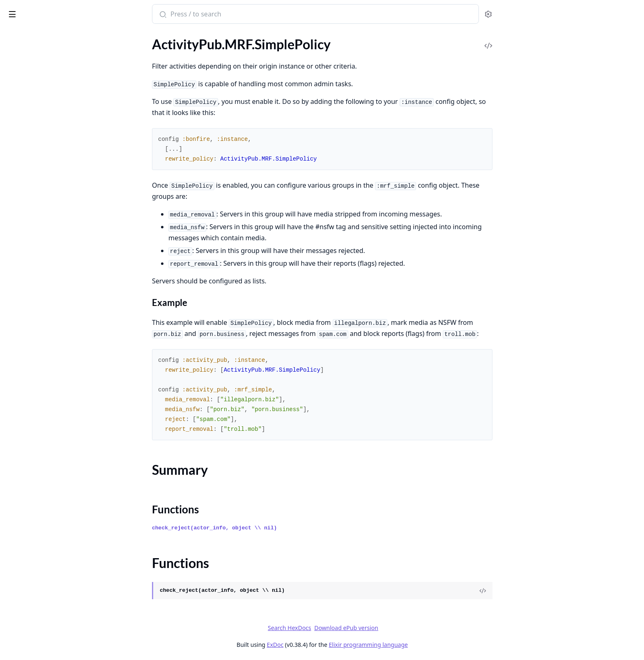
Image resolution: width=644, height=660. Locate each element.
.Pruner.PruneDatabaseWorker (50, 128)
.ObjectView (23, 349)
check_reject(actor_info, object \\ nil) (276, 528)
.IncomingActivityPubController (51, 327)
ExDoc (337, 645)
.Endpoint (20, 294)
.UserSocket (23, 460)
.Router (16, 438)
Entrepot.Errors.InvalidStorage (49, 599)
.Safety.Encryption (31, 172)
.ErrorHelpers (25, 305)
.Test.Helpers (24, 205)
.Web (13, 250)
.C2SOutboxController (38, 283)
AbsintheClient (27, 500)
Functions (29, 91)
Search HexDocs (351, 628)
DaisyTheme (23, 533)
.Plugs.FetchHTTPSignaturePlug (51, 383)
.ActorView (22, 272)
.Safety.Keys (23, 194)
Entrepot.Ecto (25, 566)
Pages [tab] (15, 37)
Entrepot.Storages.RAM (39, 644)
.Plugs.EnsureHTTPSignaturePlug (53, 371)
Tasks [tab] (90, 37)
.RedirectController (33, 427)
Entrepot (18, 555)
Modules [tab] (49, 37)
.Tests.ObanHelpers (33, 227)
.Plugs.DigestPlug (30, 360)
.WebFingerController (37, 471)
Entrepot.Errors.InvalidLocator (49, 588)
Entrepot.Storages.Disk (38, 633)
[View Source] (544, 591)
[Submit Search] (224, 15)
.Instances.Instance (33, 44)
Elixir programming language (430, 645)
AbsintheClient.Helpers (39, 511)
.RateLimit (20, 150)
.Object (16, 105)
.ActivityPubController (38, 261)
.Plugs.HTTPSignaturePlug (43, 394)
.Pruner (16, 116)
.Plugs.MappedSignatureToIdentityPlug (58, 405)
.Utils (13, 238)
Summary (28, 81)
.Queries (18, 139)
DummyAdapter (29, 544)
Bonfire (38, 11)
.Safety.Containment (34, 161)
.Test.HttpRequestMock (39, 216)
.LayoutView (23, 338)
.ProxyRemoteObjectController (50, 416)
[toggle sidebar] (112, 13)
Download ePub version (408, 628)
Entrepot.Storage (30, 622)
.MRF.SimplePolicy (32, 66)
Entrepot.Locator (30, 611)
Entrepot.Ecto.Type (33, 577)
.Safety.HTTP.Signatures (39, 183)
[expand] (115, 46)
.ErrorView (21, 316)
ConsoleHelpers (29, 522)
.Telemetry (20, 449)
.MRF (13, 55)
